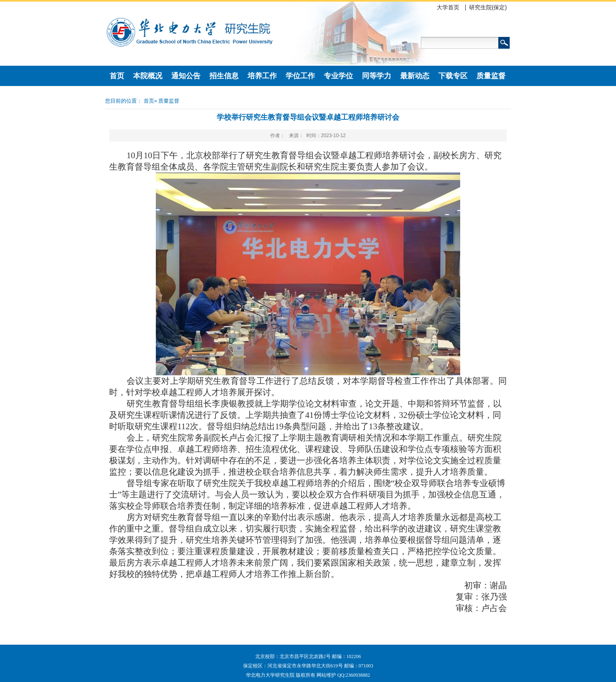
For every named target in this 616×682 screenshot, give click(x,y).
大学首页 (448, 7)
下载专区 (453, 76)
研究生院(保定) (488, 7)
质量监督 (491, 76)
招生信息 (224, 76)
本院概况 (148, 76)
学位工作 (300, 76)
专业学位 (338, 76)
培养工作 (262, 76)
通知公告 (186, 76)
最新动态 (415, 76)
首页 (117, 76)
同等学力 (377, 76)
